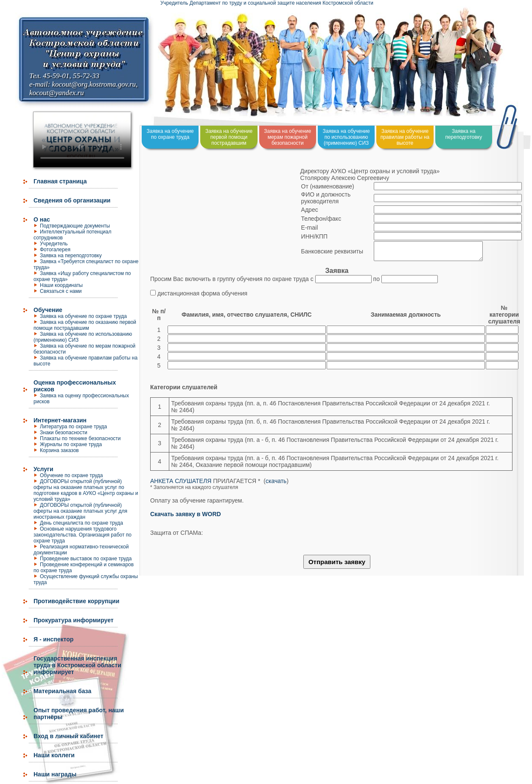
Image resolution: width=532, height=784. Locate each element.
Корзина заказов (59, 450)
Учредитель (54, 244)
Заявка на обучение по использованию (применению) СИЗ (346, 137)
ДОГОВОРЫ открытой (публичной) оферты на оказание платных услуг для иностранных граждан (80, 511)
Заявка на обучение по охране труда (83, 316)
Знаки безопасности (64, 433)
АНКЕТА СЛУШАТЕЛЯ (181, 485)
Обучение (48, 310)
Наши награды (55, 774)
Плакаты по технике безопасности (80, 438)
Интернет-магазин (60, 420)
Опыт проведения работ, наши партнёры (79, 714)
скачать (276, 485)
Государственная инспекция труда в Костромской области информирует (77, 665)
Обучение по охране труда (71, 475)
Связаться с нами (61, 291)
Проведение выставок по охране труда (86, 559)
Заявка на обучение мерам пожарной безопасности (287, 137)
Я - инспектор (53, 639)
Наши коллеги (54, 755)
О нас (42, 219)
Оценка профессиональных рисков (75, 386)
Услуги (43, 469)
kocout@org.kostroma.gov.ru (94, 84)
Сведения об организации (72, 200)
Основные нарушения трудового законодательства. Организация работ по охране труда (83, 535)
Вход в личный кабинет (69, 736)
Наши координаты (61, 285)
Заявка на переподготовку (71, 256)
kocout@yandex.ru (56, 93)
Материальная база (62, 691)
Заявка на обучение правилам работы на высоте (405, 137)
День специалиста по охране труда (81, 523)
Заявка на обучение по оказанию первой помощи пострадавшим (85, 325)
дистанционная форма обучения (202, 297)
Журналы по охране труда (71, 444)
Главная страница (60, 181)
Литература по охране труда (73, 427)
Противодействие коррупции (76, 601)
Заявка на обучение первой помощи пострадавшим (229, 137)
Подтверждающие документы (75, 226)
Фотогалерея (55, 250)
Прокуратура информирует (74, 620)
